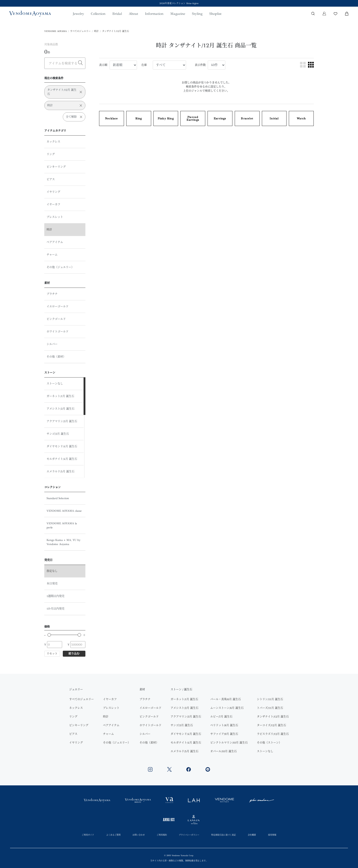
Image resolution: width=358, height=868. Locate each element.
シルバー (52, 344)
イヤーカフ (53, 205)
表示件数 (200, 65)
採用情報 (272, 835)
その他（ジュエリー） (60, 267)
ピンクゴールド (56, 319)
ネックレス (53, 142)
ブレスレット (55, 217)
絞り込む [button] (74, 654)
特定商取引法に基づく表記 (224, 835)
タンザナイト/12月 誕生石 (116, 31)
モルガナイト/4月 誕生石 (62, 459)
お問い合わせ (139, 835)
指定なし (52, 571)
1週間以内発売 (55, 596)
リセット (52, 654)
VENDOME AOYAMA (55, 31)
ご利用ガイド (88, 835)
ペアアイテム (55, 242)
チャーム (52, 255)
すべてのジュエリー (80, 31)
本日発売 (52, 584)
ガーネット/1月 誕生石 (60, 396)
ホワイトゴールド (58, 332)
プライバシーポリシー (189, 835)
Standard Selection (58, 498)
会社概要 (252, 835)
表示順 (103, 65)
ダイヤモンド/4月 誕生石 (62, 446)
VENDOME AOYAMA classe (64, 511)
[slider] (49, 635)
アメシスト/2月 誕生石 (61, 409)
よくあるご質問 (113, 835)
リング (51, 154)
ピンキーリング (56, 167)
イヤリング (53, 192)
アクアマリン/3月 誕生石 (62, 421)
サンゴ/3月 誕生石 (58, 434)
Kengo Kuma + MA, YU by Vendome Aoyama (63, 542)
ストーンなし (55, 384)
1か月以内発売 (55, 609)
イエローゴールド (58, 307)
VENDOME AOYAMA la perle (62, 525)
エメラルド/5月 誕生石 (61, 472)
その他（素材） (56, 357)
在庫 (144, 65)
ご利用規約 (162, 835)
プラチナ (52, 294)
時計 (96, 31)
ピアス (51, 179)
